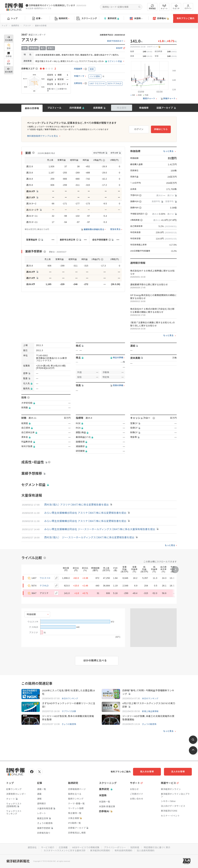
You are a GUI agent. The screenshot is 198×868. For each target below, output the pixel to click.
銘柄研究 (62, 19)
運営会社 (32, 847)
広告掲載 (63, 847)
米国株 (136, 19)
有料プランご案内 (185, 18)
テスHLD (44, 586)
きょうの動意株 (69, 724)
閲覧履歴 (152, 7)
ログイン (188, 7)
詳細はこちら (161, 129)
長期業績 (98, 108)
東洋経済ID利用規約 (100, 851)
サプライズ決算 (69, 711)
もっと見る (168, 151)
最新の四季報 (32, 108)
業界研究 (111, 18)
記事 (37, 19)
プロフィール (54, 108)
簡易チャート (149, 99)
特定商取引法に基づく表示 (157, 847)
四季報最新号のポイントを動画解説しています (52, 5)
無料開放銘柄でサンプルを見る (43, 136)
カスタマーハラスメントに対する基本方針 (65, 851)
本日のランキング (70, 699)
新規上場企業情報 (150, 711)
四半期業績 (75, 108)
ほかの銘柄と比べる (95, 661)
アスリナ (27, 26)
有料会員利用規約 (123, 851)
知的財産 (135, 847)
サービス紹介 (48, 847)
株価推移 (144, 108)
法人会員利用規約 (146, 851)
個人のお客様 (147, 772)
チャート (164, 7)
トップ (12, 18)
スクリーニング (87, 18)
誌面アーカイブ (165, 108)
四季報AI (161, 19)
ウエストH (45, 578)
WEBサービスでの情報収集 (86, 847)
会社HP (119, 48)
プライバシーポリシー (115, 847)
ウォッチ (176, 7)
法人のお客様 (178, 772)
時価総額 (31, 614)
